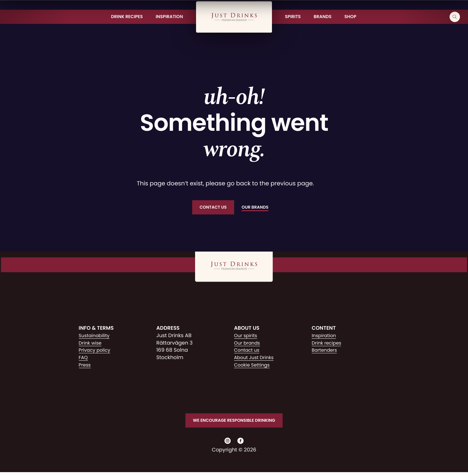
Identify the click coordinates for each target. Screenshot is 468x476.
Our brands (249, 344)
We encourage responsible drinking (234, 422)
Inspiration (325, 336)
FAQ (84, 358)
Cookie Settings (254, 366)
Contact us (248, 351)
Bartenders (326, 351)
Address (168, 329)
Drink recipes (328, 344)
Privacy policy (96, 351)
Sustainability (96, 336)
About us (247, 329)
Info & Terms (96, 329)
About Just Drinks (256, 358)
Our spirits (247, 336)
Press (85, 366)
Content (324, 329)
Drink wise (92, 344)
